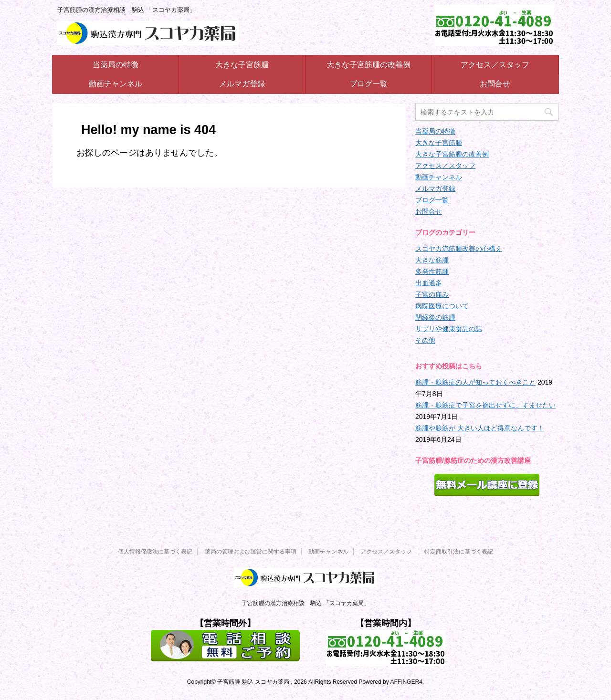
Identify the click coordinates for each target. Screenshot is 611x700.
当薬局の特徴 (116, 65)
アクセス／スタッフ (495, 65)
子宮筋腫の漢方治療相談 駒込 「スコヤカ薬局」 (305, 603)
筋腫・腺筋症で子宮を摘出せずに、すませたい (485, 405)
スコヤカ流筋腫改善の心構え (459, 249)
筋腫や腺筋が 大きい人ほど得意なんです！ (480, 428)
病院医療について (442, 306)
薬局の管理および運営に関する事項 (251, 552)
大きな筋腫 (432, 260)
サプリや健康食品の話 (449, 329)
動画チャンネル (116, 84)
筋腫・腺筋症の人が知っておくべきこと (475, 382)
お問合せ (495, 84)
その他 (425, 340)
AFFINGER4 (406, 682)
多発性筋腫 (432, 272)
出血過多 (429, 283)
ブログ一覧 (369, 84)
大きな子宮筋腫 (242, 65)
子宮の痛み (432, 294)
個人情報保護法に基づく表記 (155, 552)
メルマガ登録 (242, 84)
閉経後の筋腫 (435, 317)
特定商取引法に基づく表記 (459, 552)
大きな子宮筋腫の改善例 (369, 65)
